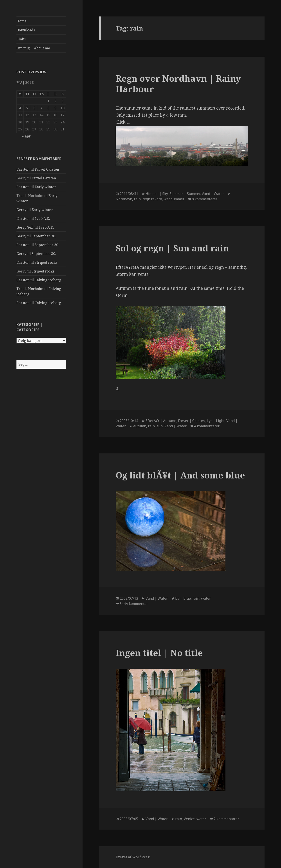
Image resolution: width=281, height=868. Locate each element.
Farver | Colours (192, 421)
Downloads (26, 30)
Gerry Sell (25, 227)
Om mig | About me (33, 48)
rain (137, 199)
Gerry (21, 210)
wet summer (174, 199)
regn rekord (152, 199)
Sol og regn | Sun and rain (172, 248)
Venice (189, 819)
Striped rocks (46, 262)
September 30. (44, 236)
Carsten (23, 169)
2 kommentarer (226, 819)
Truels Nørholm (30, 289)
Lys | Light (216, 421)
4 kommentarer (207, 426)
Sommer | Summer (185, 194)
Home (22, 21)
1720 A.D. (42, 218)
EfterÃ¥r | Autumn (161, 421)
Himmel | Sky (157, 194)
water (206, 598)
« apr (26, 136)
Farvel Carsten (47, 169)
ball (178, 598)
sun (160, 426)
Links (21, 39)
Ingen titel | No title (159, 653)
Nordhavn (124, 199)
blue (187, 598)
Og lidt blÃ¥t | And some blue (180, 475)
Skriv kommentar (134, 604)
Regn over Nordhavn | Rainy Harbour (178, 84)
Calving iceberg (48, 280)
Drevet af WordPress (133, 857)
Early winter (45, 187)
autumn (140, 426)
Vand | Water (213, 194)
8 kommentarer (205, 199)
